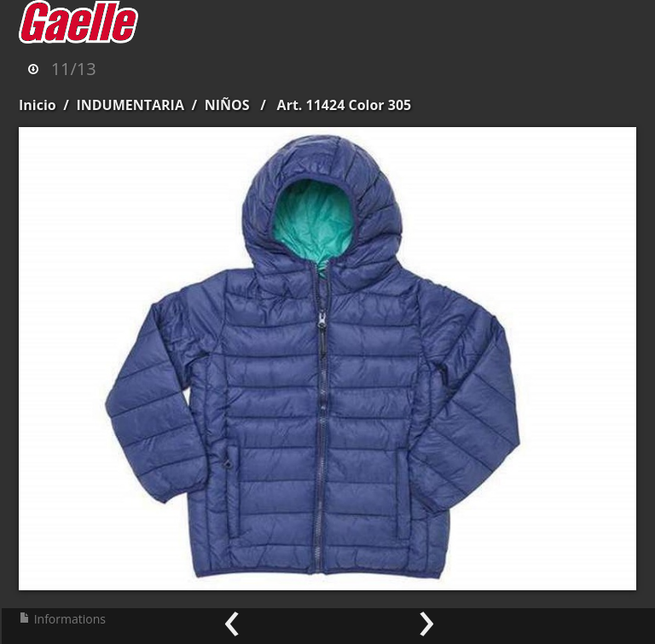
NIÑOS (227, 105)
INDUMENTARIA (130, 105)
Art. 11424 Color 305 (345, 105)
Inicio (38, 105)
